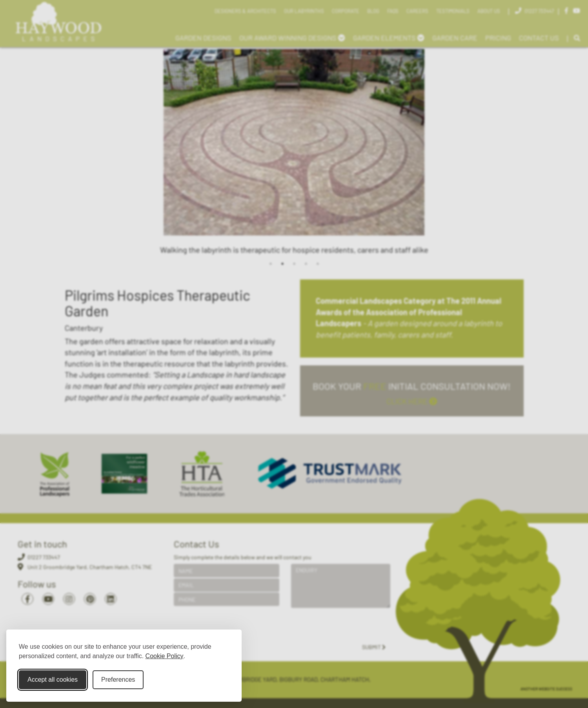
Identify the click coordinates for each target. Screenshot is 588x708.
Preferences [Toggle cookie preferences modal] (118, 680)
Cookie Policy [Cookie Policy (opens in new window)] (165, 656)
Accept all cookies (53, 680)
